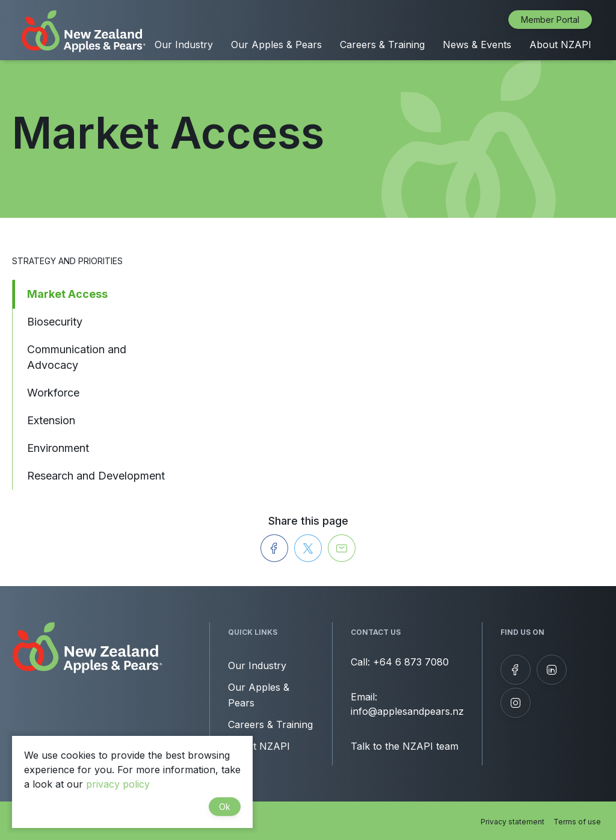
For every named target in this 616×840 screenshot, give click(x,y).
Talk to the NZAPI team (405, 746)
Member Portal (550, 20)
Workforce (53, 393)
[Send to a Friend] (342, 548)
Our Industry (184, 45)
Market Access (67, 294)
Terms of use (577, 822)
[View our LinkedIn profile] (552, 670)
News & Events (477, 45)
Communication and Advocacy (77, 357)
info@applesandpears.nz (407, 711)
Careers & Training (382, 45)
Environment (58, 448)
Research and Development (96, 476)
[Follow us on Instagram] (516, 703)
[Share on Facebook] (274, 548)
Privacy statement (513, 822)
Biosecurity (55, 322)
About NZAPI (560, 45)
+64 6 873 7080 (411, 662)
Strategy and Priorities (67, 261)
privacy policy (118, 784)
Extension (51, 420)
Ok (225, 807)
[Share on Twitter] (308, 548)
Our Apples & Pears (276, 45)
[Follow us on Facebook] (516, 670)
